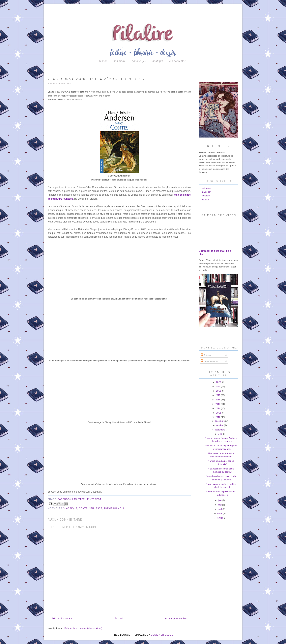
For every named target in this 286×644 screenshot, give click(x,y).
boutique (158, 61)
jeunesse (96, 508)
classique (70, 508)
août (220, 434)
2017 (218, 395)
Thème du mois (114, 508)
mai (220, 505)
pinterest (94, 499)
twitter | (80, 499)
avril (220, 509)
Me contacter (177, 61)
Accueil (103, 61)
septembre (220, 430)
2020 (218, 386)
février (220, 518)
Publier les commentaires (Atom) (83, 628)
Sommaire (120, 61)
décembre (220, 421)
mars (220, 513)
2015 (218, 404)
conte (83, 508)
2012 (218, 417)
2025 (219, 382)
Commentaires (209, 361)
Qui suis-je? (139, 61)
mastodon (206, 192)
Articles (206, 355)
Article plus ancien (176, 618)
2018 (219, 391)
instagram (206, 188)
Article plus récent (62, 618)
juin (220, 500)
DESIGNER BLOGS (162, 635)
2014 (218, 408)
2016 (218, 400)
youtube (205, 200)
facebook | (66, 499)
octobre (220, 425)
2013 (219, 413)
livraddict (206, 196)
